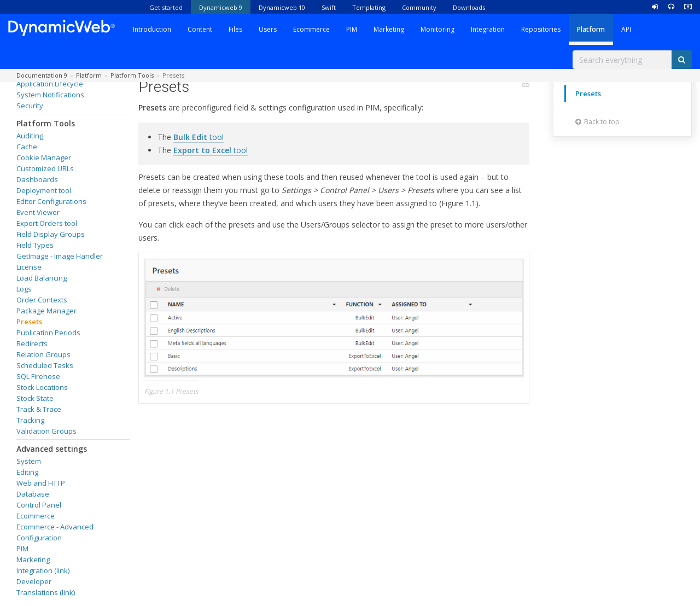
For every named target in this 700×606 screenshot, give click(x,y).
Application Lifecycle (50, 84)
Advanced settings (52, 449)
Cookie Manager (44, 158)
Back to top (597, 122)
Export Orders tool (47, 223)
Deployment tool (44, 190)
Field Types (35, 245)
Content (200, 29)
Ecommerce (311, 29)
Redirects (32, 343)
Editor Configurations (51, 201)
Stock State (35, 398)
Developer (34, 581)
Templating (369, 7)
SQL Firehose (38, 376)
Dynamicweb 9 (221, 7)
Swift (329, 7)
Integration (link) (43, 570)
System (29, 461)
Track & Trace (39, 409)
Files (235, 29)
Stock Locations (42, 387)
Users (268, 29)
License (29, 267)
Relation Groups (43, 354)
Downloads (469, 7)
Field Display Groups (51, 234)
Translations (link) (46, 592)
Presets (29, 322)
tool (199, 137)
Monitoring (437, 29)
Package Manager (46, 311)
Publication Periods (48, 333)
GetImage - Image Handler (60, 256)
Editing (27, 472)
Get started (166, 7)
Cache (27, 147)
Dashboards (37, 179)
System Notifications (50, 95)
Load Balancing (42, 278)
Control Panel (39, 505)
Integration (488, 29)
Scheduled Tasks (45, 365)
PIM (352, 29)
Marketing (389, 29)
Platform (591, 29)
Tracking (30, 420)
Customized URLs (45, 168)
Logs (24, 289)
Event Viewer (38, 212)
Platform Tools (46, 123)
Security (30, 106)
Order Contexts (42, 300)
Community (419, 7)
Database (33, 494)
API (626, 29)
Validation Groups (46, 431)
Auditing (30, 136)
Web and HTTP (41, 483)
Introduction (152, 29)
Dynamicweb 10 (282, 7)
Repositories (541, 29)
